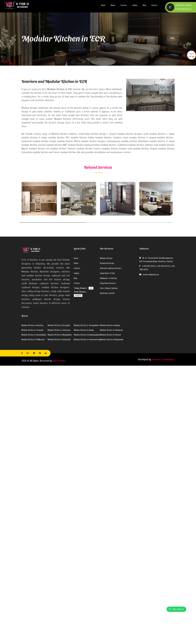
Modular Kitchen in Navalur (110, 325)
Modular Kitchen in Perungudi (59, 325)
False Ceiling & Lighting (109, 288)
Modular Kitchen (106, 258)
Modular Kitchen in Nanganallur (112, 340)
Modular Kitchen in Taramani (32, 330)
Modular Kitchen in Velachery (32, 325)
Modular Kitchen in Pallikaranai (33, 340)
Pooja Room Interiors (108, 283)
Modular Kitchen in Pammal (110, 335)
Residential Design (107, 263)
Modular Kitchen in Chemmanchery (87, 340)
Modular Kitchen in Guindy (84, 330)
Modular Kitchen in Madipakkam (60, 335)
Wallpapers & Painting (108, 278)
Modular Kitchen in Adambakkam (34, 335)
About (113, 5)
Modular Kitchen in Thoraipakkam (86, 325)
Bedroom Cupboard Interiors (111, 268)
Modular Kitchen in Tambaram (59, 330)
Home (103, 5)
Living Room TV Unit (108, 273)
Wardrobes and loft (107, 293)
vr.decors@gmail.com (149, 275)
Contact (154, 5)
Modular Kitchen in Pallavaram (111, 330)
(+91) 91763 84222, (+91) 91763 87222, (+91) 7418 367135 (157, 268)
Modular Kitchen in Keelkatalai (59, 340)
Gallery (135, 5)
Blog (144, 5)
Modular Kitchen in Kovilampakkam (87, 335)
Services (124, 5)
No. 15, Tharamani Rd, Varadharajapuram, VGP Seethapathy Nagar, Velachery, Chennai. (156, 260)
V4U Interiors (59, 361)
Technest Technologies (163, 359)
